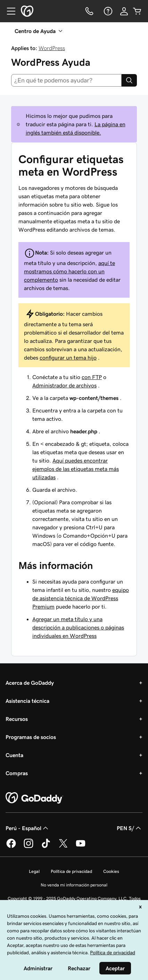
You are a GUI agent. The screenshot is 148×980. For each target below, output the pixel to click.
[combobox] (66, 80)
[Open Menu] (8, 11)
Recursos (17, 719)
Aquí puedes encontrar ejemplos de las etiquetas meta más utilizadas (76, 469)
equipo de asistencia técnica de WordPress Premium (81, 598)
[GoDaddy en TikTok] (46, 847)
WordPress (52, 48)
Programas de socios (31, 737)
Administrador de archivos (64, 385)
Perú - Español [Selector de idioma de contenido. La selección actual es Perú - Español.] (28, 828)
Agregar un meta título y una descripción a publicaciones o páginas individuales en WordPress (78, 627)
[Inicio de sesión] (124, 11)
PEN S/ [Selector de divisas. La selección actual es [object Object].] (130, 828)
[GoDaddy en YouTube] (81, 847)
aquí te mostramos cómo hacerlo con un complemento (69, 271)
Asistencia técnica (27, 701)
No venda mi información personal (74, 885)
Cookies (111, 871)
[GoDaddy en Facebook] (11, 847)
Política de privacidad (71, 871)
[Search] (129, 80)
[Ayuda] (107, 11)
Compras (17, 773)
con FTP (92, 377)
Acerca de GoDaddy (30, 683)
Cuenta (14, 755)
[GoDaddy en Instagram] (28, 847)
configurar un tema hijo (68, 358)
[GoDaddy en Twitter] (63, 847)
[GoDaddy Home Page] (34, 798)
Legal (34, 871)
